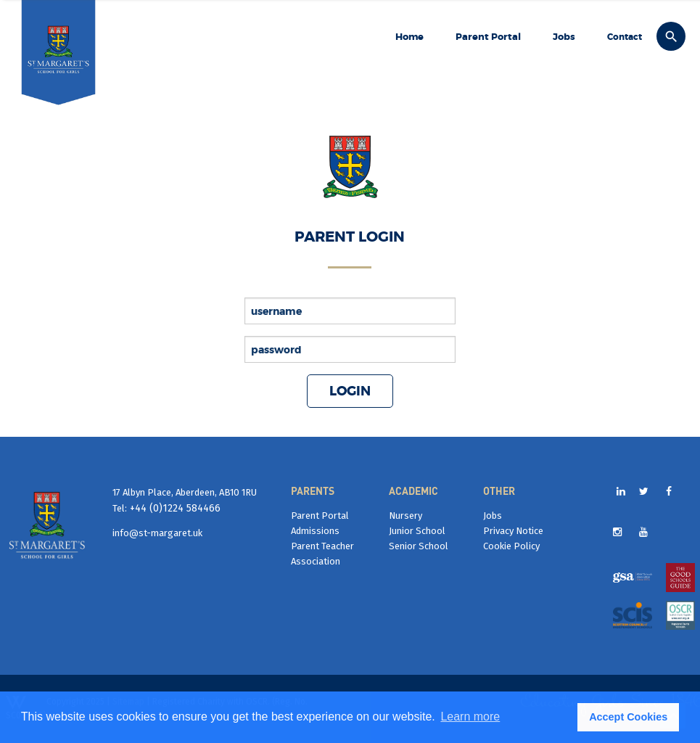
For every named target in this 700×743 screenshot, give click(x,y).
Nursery (405, 516)
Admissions (315, 531)
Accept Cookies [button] (628, 717)
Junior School (417, 531)
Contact (625, 37)
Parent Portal (488, 37)
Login (350, 391)
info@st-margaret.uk (157, 533)
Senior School (419, 546)
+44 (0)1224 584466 (174, 508)
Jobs (564, 37)
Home (409, 37)
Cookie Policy (511, 546)
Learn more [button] (470, 717)
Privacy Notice (513, 531)
